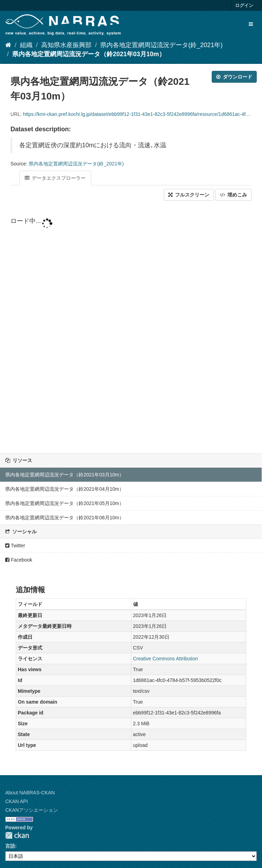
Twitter (15, 546)
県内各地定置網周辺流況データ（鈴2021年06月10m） (65, 518)
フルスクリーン (189, 195)
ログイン (244, 5)
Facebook (19, 560)
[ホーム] (8, 45)
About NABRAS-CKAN (30, 793)
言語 (10, 846)
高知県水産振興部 (66, 45)
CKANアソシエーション (32, 810)
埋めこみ (233, 195)
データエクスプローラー (55, 178)
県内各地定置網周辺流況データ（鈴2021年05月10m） (65, 503)
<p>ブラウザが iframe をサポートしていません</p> (131, 328)
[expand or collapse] (251, 24)
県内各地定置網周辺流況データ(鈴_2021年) (161, 45)
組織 (26, 45)
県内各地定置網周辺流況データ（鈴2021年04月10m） (65, 489)
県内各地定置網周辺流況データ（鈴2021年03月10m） (89, 54)
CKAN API (17, 801)
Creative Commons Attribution (166, 659)
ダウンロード (234, 77)
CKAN (17, 835)
